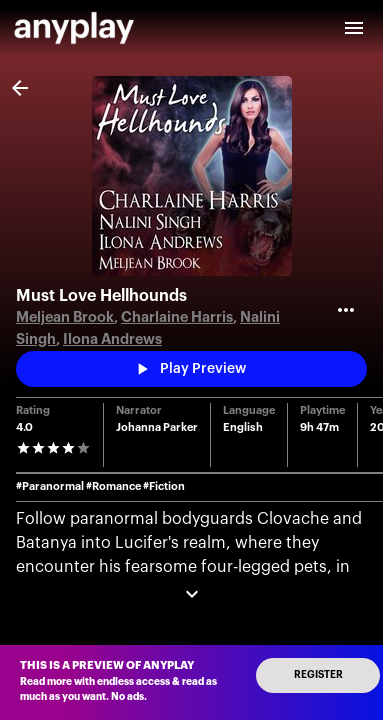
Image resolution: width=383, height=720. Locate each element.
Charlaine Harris (177, 317)
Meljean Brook (65, 317)
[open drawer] (354, 28)
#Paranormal (50, 486)
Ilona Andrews (112, 339)
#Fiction (164, 486)
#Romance (113, 486)
